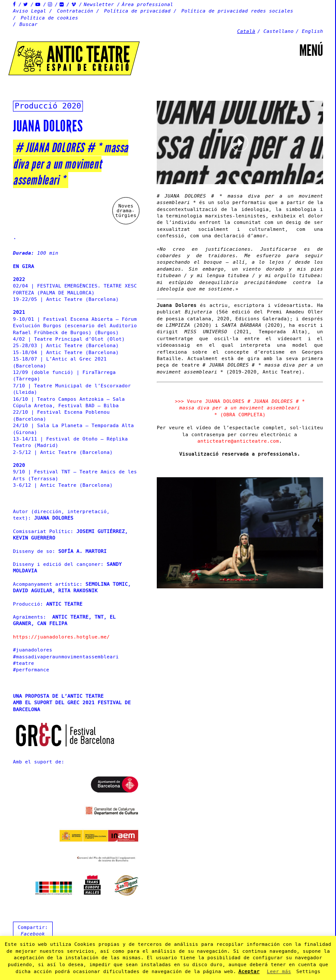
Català (246, 31)
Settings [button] (308, 972)
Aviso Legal (30, 11)
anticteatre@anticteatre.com (238, 441)
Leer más (279, 972)
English (312, 31)
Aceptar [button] (249, 972)
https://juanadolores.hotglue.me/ (61, 637)
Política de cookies (49, 18)
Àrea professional (147, 5)
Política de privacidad (137, 11)
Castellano (279, 31)
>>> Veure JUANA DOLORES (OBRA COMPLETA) (240, 408)
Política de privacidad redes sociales (237, 11)
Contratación (75, 11)
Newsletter (99, 5)
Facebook (33, 934)
